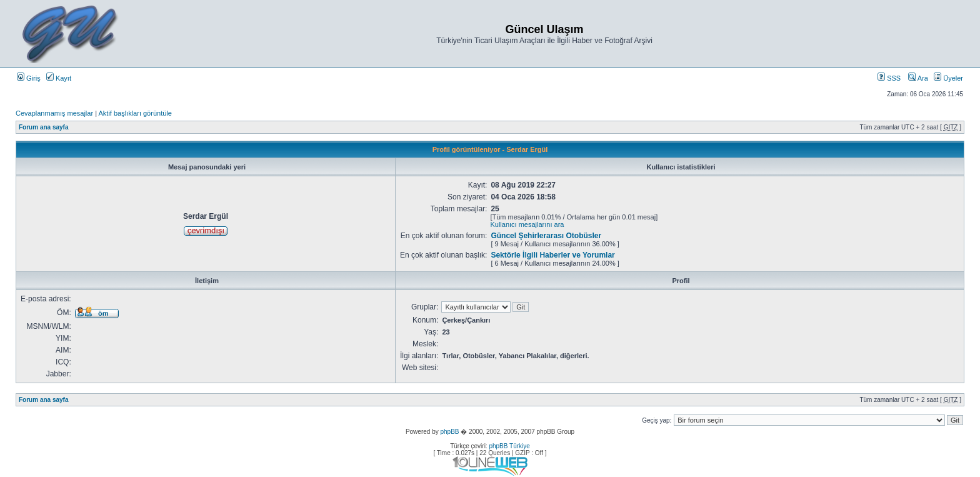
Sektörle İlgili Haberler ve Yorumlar (552, 255)
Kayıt (59, 78)
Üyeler (948, 78)
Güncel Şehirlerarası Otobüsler (546, 236)
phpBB (449, 432)
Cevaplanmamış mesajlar (54, 113)
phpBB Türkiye (509, 446)
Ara (918, 78)
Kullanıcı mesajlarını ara (527, 224)
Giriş (29, 78)
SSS (889, 78)
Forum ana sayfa (43, 127)
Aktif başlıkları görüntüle (135, 113)
